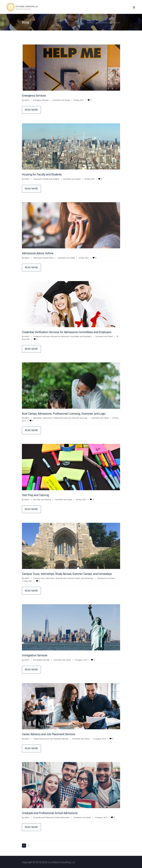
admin (27, 100)
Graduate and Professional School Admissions (50, 812)
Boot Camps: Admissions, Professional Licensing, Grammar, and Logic (64, 413)
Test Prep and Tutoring (36, 495)
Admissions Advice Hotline (38, 253)
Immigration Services (35, 655)
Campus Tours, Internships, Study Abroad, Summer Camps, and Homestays (68, 573)
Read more (31, 110)
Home (90, 23)
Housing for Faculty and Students (42, 174)
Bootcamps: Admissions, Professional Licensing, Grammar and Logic (60, 418)
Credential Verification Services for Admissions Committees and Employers (68, 332)
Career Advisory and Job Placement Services (49, 734)
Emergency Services (34, 96)
